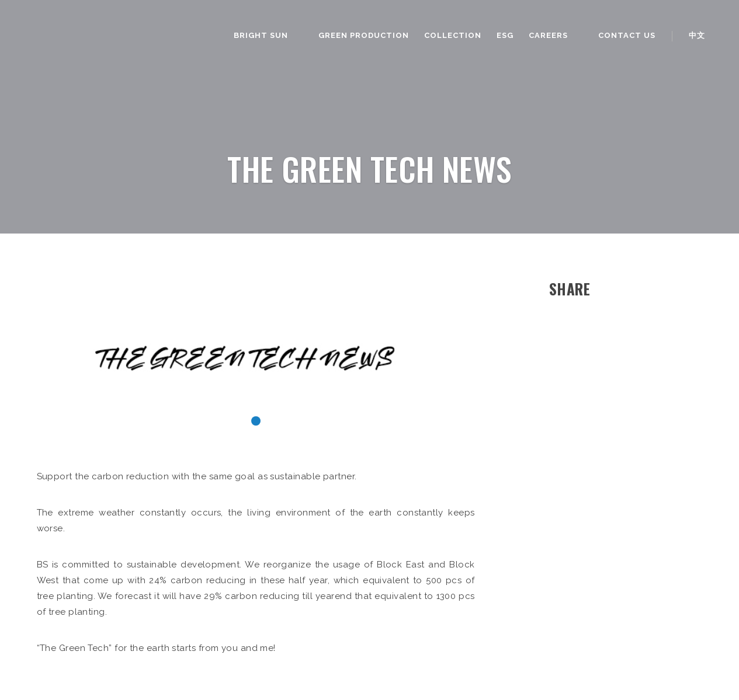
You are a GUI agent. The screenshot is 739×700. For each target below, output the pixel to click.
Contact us (627, 35)
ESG (505, 35)
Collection (453, 35)
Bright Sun (261, 35)
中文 (697, 35)
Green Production (364, 35)
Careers (548, 35)
